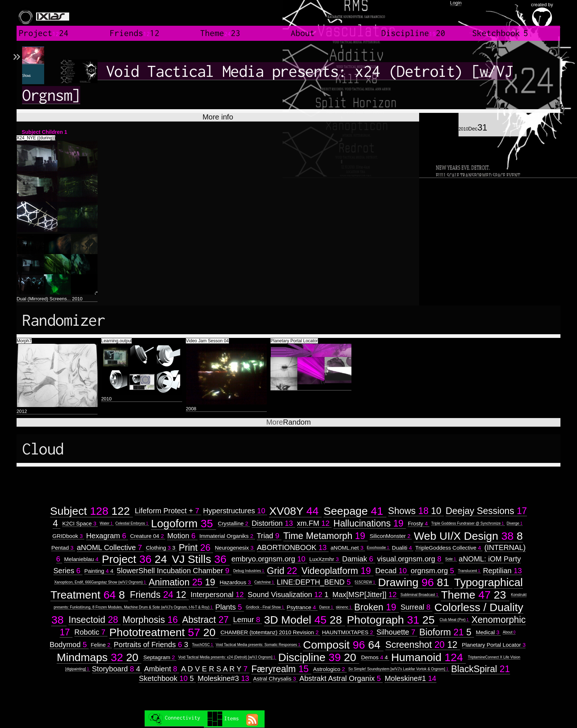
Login (456, 3)
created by (542, 15)
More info (218, 117)
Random (288, 422)
